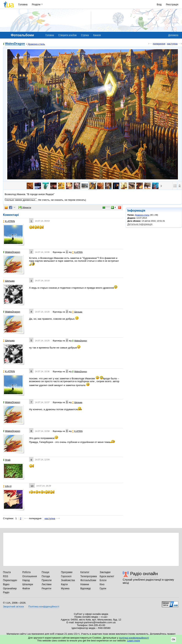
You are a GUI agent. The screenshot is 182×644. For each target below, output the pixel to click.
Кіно (102, 584)
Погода (46, 576)
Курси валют (107, 576)
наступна (172, 44)
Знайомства (68, 580)
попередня (159, 44)
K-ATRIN (9, 221)
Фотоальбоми (88, 580)
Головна (23, 4)
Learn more (134, 641)
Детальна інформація (140, 224)
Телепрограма (89, 576)
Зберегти (25, 207)
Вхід (159, 4)
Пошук (45, 572)
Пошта (7, 572)
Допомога (173, 35)
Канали (97, 35)
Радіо (6, 592)
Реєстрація (172, 4)
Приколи (47, 580)
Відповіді (86, 588)
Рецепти (46, 588)
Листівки (47, 584)
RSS (6, 576)
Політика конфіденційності (44, 606)
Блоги (103, 580)
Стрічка (85, 35)
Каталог (85, 572)
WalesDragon (15, 44)
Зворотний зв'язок (13, 606)
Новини (85, 584)
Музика (65, 588)
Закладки (105, 572)
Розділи (36, 4)
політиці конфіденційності (134, 638)
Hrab (7, 460)
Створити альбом (68, 35)
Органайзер (10, 588)
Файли (26, 588)
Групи (103, 588)
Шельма (9, 281)
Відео (6, 584)
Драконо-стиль (36, 44)
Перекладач (10, 580)
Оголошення (30, 576)
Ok (174, 639)
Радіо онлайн (144, 574)
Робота (26, 572)
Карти (64, 584)
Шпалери (28, 584)
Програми (67, 572)
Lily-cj (7, 486)
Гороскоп (66, 576)
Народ (26, 580)
